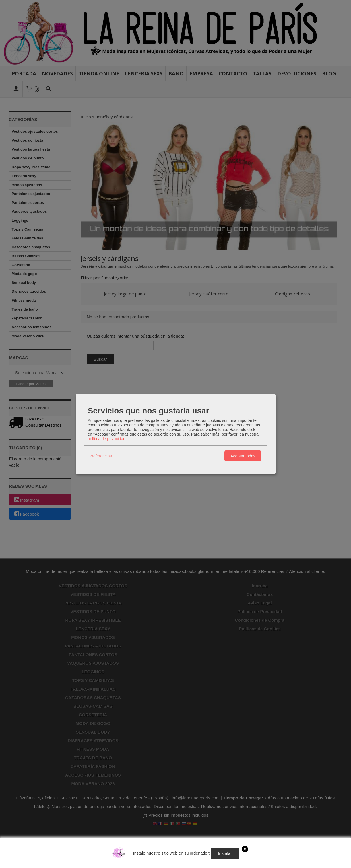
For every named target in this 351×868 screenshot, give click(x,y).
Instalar (225, 853)
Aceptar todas (243, 456)
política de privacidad (107, 439)
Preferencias (101, 456)
